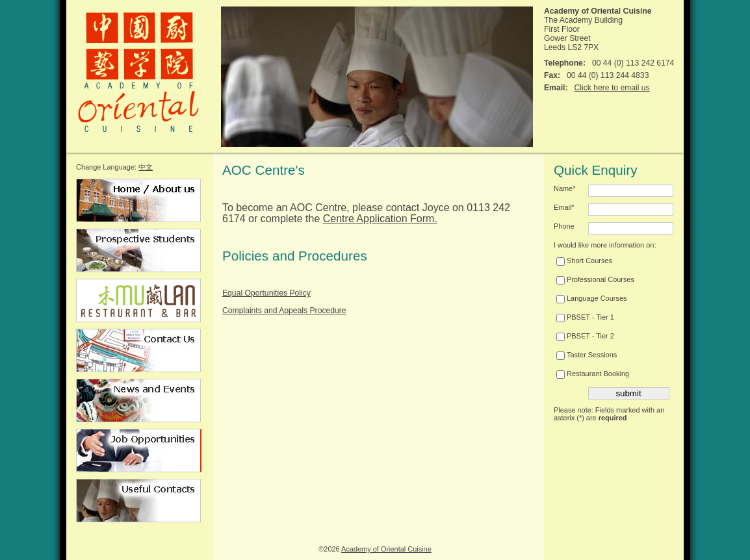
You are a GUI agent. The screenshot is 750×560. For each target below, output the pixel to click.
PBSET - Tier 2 (585, 336)
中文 (146, 167)
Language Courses (591, 298)
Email (564, 207)
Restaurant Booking (593, 374)
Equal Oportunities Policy (266, 293)
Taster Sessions (587, 355)
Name (564, 188)
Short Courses (584, 261)
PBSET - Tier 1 (585, 317)
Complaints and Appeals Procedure (284, 311)
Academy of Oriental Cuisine (386, 549)
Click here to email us (612, 88)
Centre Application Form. (380, 219)
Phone (564, 226)
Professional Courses (595, 279)
